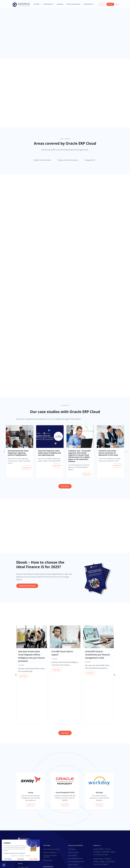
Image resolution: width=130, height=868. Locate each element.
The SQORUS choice (24, 815)
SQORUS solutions (74, 829)
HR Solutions (72, 807)
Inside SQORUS (23, 831)
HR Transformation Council (51, 807)
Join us (102, 5)
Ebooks (57, 831)
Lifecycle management (50, 810)
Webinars (46, 834)
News (45, 828)
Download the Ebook (27, 587)
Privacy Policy (70, 860)
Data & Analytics (48, 818)
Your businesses (49, 5)
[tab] (43, 162)
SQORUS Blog (53, 828)
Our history (22, 807)
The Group (37, 5)
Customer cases (48, 831)
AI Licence (89, 860)
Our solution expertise (74, 5)
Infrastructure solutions (75, 825)
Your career (22, 834)
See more (65, 488)
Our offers (60, 5)
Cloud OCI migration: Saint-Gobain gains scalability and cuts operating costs (49, 455)
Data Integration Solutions (76, 819)
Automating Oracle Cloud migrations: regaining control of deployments (18, 455)
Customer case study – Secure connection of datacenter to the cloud (108, 455)
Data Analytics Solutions (76, 816)
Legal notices (80, 860)
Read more (27, 469)
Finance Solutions (74, 810)
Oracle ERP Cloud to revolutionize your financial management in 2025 (97, 656)
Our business (22, 809)
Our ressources (89, 5)
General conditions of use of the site (53, 860)
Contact (111, 5)
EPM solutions (73, 813)
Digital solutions (73, 822)
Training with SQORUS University (50, 814)
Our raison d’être (23, 812)
